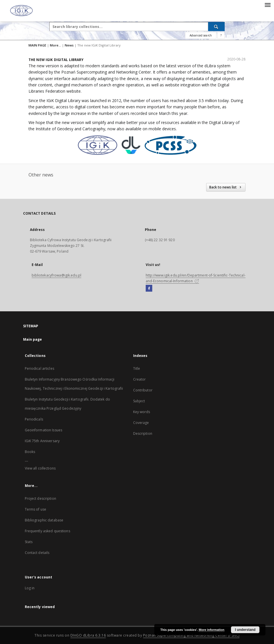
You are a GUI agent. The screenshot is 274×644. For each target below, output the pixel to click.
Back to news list (226, 187)
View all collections (40, 468)
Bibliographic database (44, 520)
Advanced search (201, 35)
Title (137, 368)
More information (212, 630)
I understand (245, 630)
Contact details (37, 553)
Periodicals (34, 419)
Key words (142, 412)
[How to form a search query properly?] (221, 35)
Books (30, 452)
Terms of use (35, 509)
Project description (40, 498)
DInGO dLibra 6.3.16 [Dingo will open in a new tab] (88, 635)
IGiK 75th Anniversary (42, 441)
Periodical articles (39, 368)
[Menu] (267, 5)
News (69, 45)
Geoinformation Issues (44, 430)
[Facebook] (149, 289)
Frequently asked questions (47, 531)
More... (55, 45)
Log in (30, 588)
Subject (139, 401)
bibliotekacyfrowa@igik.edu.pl (56, 275)
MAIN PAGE (37, 45)
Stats (29, 542)
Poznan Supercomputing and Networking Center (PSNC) (191, 635)
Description (143, 433)
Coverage (141, 423)
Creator (140, 379)
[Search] (216, 27)
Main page (33, 339)
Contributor (143, 390)
